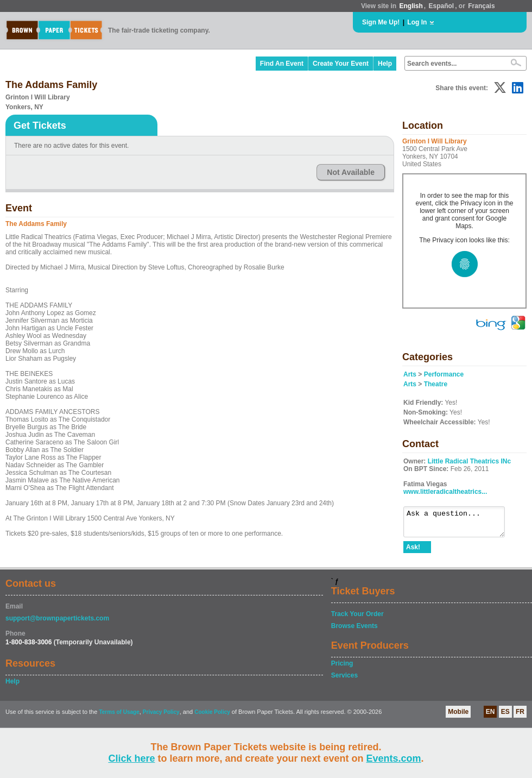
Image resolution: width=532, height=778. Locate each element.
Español (442, 6)
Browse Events (354, 631)
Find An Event (282, 64)
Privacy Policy (161, 717)
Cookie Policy (212, 717)
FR (520, 717)
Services (344, 680)
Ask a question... (460, 524)
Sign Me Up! (381, 22)
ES (505, 717)
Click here (131, 758)
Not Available (351, 172)
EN (490, 717)
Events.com (394, 758)
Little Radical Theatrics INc (469, 461)
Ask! (413, 552)
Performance (444, 374)
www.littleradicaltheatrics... (445, 492)
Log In (417, 22)
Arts (410, 374)
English (411, 6)
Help (385, 64)
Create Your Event (341, 64)
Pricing (342, 668)
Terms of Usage (119, 717)
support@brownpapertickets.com (57, 623)
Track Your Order (357, 619)
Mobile (458, 717)
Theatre (436, 384)
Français (481, 6)
